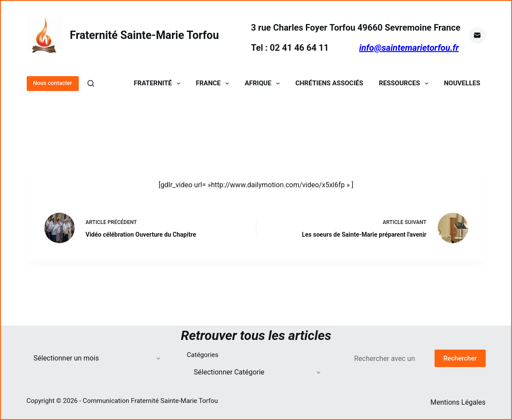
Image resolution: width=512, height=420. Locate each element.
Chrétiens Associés (329, 83)
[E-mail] (477, 35)
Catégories (203, 355)
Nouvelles (462, 83)
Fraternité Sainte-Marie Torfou (145, 35)
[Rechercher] (91, 83)
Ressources (405, 83)
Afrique (264, 83)
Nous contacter (53, 83)
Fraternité (159, 83)
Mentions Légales (458, 402)
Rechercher (460, 358)
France (214, 83)
